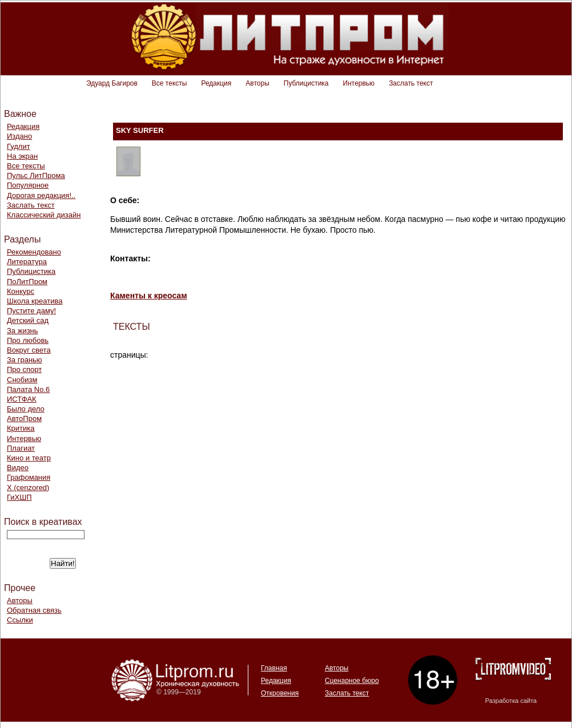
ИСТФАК (22, 399)
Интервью (359, 83)
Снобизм (22, 380)
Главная (274, 668)
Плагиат (21, 448)
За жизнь (23, 331)
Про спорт (24, 369)
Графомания (29, 477)
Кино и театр (29, 458)
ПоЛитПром (27, 282)
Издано (19, 136)
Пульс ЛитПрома (36, 175)
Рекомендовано (34, 252)
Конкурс (21, 291)
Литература (27, 262)
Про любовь (28, 340)
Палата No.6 (28, 389)
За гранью (25, 360)
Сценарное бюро (352, 681)
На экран (22, 156)
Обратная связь (34, 610)
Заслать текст (411, 83)
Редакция (216, 83)
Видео (18, 468)
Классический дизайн (44, 215)
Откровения (280, 693)
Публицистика (306, 83)
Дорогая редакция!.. (41, 195)
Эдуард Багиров (112, 83)
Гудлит (19, 146)
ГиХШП (19, 497)
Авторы (257, 83)
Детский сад (28, 320)
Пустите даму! (31, 311)
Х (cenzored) (28, 488)
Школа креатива (35, 301)
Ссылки (20, 620)
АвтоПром (24, 418)
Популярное (28, 185)
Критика (21, 428)
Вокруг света (29, 350)
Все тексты (170, 83)
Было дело (26, 409)
